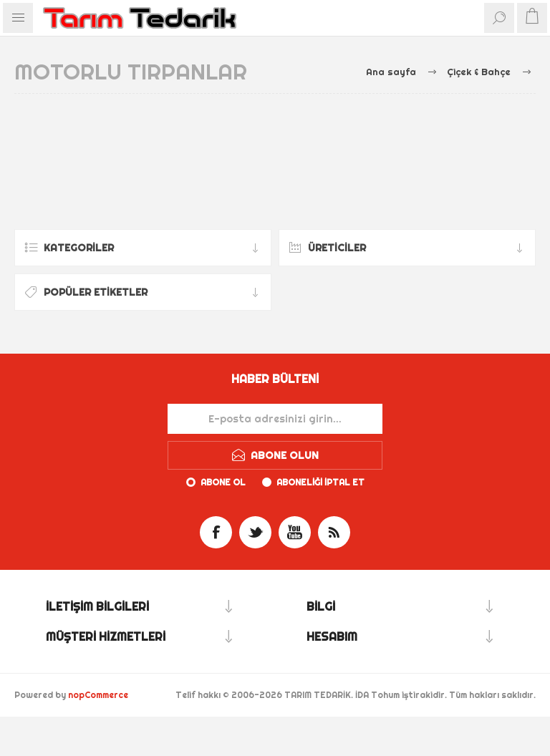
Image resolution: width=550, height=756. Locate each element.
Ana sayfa (391, 72)
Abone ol (223, 482)
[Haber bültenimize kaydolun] (275, 419)
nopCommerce (98, 695)
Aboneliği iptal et (320, 482)
